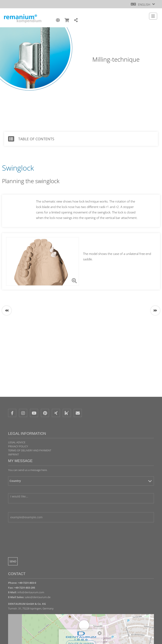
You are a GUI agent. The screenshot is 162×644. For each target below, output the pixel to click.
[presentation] (39, 551)
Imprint (13, 454)
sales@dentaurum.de (38, 597)
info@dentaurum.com (31, 592)
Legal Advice (17, 442)
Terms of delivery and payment (30, 450)
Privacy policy (18, 446)
